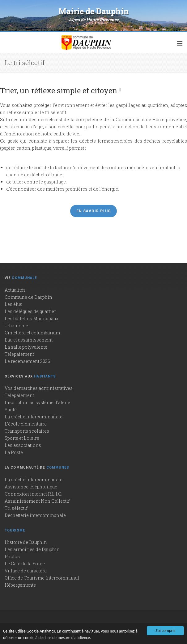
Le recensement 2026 (27, 361)
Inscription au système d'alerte (37, 402)
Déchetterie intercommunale (35, 515)
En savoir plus (93, 211)
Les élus (13, 304)
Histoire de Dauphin (26, 542)
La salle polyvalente (26, 347)
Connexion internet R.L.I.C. (33, 494)
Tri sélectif (16, 508)
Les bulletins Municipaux (32, 318)
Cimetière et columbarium (32, 333)
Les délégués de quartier (30, 311)
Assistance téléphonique (31, 487)
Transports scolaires (27, 431)
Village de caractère (26, 571)
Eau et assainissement (29, 340)
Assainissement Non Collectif (37, 501)
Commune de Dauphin (28, 297)
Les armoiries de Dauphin (32, 549)
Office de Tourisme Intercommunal (42, 578)
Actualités (15, 290)
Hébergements (20, 585)
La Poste (14, 452)
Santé (11, 410)
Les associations (23, 445)
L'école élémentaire (26, 424)
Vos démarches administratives (39, 388)
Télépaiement (19, 354)
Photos (12, 556)
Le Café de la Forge (25, 564)
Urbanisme (16, 326)
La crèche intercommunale (34, 417)
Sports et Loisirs (22, 438)
